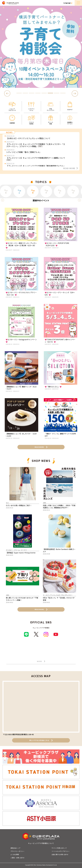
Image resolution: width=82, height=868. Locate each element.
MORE (41, 661)
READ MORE (70, 168)
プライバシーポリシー (17, 851)
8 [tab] (63, 93)
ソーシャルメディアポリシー (61, 851)
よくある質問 (15, 854)
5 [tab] (44, 93)
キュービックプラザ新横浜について (41, 843)
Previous (8, 93)
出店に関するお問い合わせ (60, 854)
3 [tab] (32, 93)
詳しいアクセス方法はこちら (41, 740)
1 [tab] (19, 93)
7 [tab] (57, 93)
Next (75, 93)
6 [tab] (50, 93)
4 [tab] (38, 93)
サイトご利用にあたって (59, 848)
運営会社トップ (15, 848)
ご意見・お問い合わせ (17, 858)
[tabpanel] (41, 47)
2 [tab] (25, 93)
